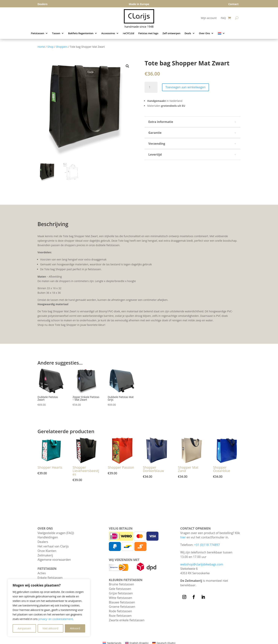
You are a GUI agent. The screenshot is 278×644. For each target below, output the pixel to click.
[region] (49, 608)
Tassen (56, 33)
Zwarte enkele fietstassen (127, 620)
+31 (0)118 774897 (207, 545)
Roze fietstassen (120, 616)
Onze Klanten (47, 551)
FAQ (223, 18)
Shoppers (62, 47)
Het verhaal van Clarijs (53, 546)
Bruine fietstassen (121, 584)
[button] (127, 66)
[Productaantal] (151, 87)
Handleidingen (48, 537)
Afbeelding (55, 277)
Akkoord (75, 628)
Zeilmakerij (45, 555)
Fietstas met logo (148, 33)
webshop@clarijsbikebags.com (202, 564)
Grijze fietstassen (121, 593)
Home (41, 47)
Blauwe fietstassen (122, 602)
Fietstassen (38, 33)
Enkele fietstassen (50, 578)
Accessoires (108, 33)
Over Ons (205, 33)
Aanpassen (24, 628)
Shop (50, 47)
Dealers (43, 542)
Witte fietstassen (120, 598)
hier (183, 537)
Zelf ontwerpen (172, 33)
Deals (188, 33)
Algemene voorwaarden (54, 560)
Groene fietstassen (122, 607)
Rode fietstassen (120, 611)
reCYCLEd (129, 33)
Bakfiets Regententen (81, 33)
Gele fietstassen (120, 589)
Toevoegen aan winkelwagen (186, 87)
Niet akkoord (50, 628)
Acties (42, 573)
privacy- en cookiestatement (56, 619)
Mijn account (209, 18)
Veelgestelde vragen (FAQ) (56, 533)
